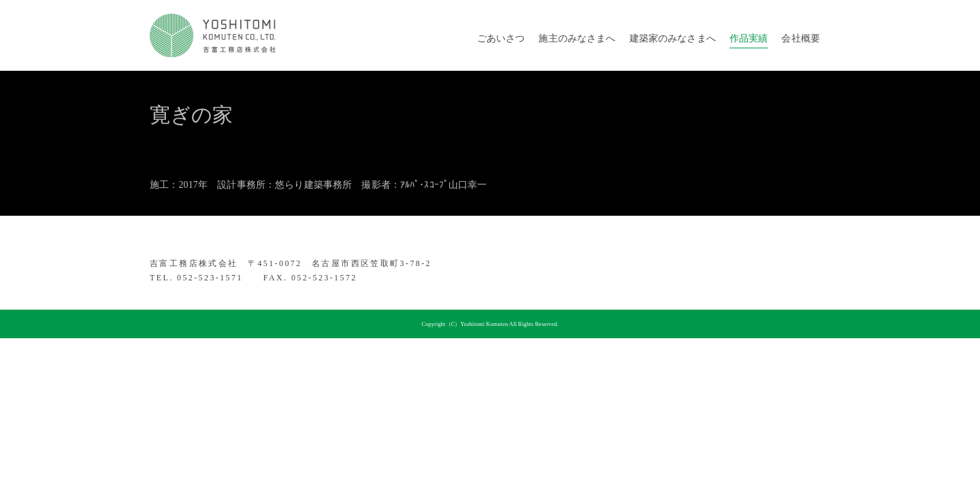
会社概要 (801, 38)
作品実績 (749, 38)
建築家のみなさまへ (673, 38)
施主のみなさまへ (577, 38)
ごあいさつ (501, 38)
